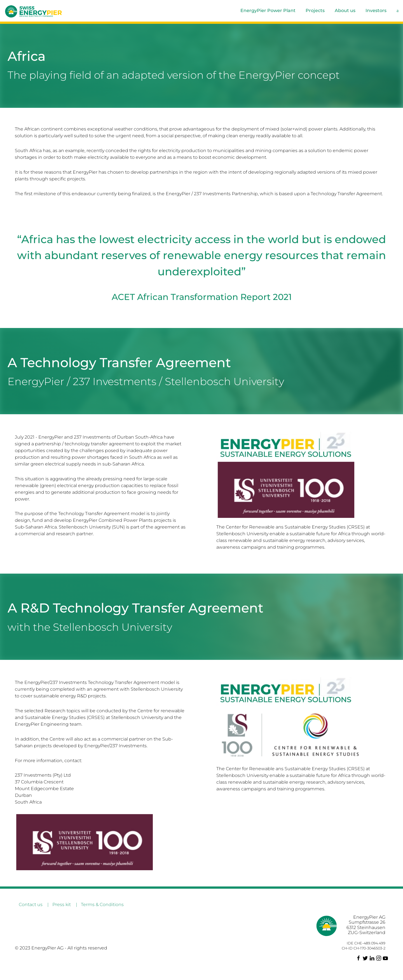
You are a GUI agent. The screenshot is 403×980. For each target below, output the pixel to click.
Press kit (62, 905)
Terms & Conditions (102, 905)
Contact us (31, 905)
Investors (376, 11)
